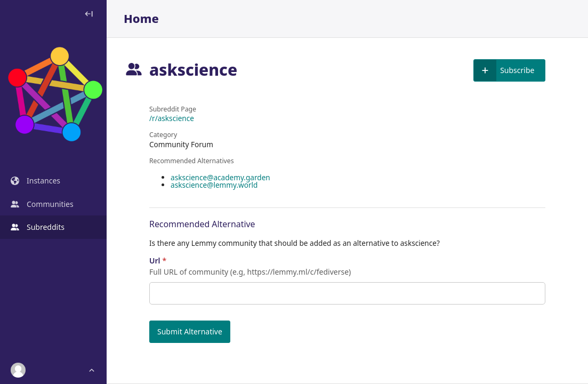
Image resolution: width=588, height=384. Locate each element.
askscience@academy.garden (220, 177)
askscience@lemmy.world (214, 185)
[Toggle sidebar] (89, 14)
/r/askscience (172, 118)
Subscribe (504, 70)
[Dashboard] (53, 96)
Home (141, 19)
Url (158, 261)
